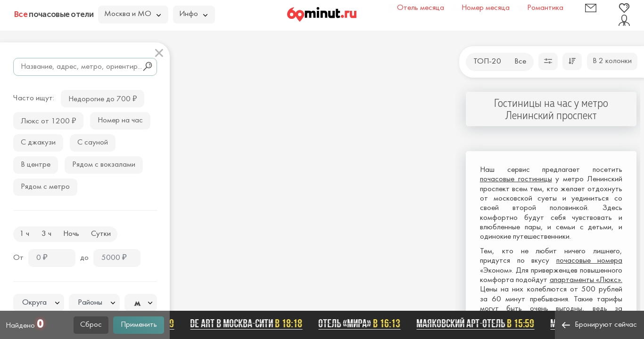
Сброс (91, 325)
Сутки (101, 234)
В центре (36, 165)
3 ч (46, 234)
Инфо (193, 14)
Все (520, 62)
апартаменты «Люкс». (586, 280)
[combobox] (39, 303)
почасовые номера (590, 261)
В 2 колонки (612, 61)
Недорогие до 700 (103, 98)
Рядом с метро (45, 187)
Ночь (71, 234)
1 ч (24, 234)
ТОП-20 (487, 62)
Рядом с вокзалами (104, 165)
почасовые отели (54, 14)
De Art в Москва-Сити (248, 323)
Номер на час (120, 121)
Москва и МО (132, 14)
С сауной (93, 143)
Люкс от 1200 (48, 120)
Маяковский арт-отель (477, 323)
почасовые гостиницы (516, 179)
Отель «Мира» (361, 323)
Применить (139, 325)
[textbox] (39, 303)
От (18, 258)
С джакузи (38, 143)
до (84, 258)
